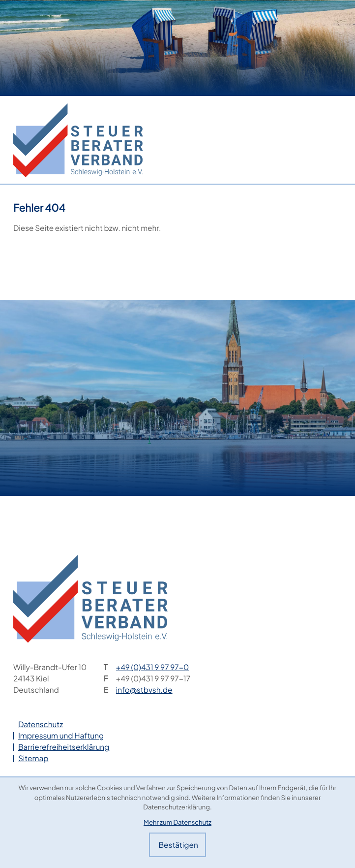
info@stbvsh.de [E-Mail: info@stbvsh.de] (144, 690)
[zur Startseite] (78, 140)
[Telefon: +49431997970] (152, 667)
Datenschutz (41, 724)
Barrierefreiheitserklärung (64, 747)
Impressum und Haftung (61, 736)
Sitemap (33, 758)
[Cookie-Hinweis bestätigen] (177, 845)
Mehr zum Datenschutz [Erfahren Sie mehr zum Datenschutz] (177, 822)
